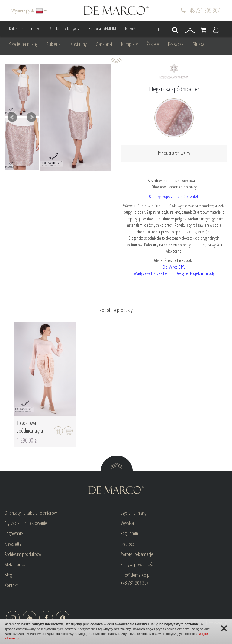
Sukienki (54, 44)
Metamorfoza (16, 564)
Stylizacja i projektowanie (26, 523)
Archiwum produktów (23, 554)
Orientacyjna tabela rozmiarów (31, 513)
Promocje (154, 28)
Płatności (128, 544)
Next (31, 117)
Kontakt (11, 585)
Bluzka (198, 44)
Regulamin (129, 533)
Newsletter (14, 544)
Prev (12, 117)
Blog (8, 575)
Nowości (131, 28)
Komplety (129, 44)
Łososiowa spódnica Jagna (30, 427)
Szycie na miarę (23, 44)
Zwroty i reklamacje (137, 554)
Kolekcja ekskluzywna (65, 28)
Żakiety (153, 44)
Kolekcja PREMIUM (102, 28)
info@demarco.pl (135, 575)
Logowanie (14, 533)
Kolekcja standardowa (25, 28)
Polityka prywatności (137, 564)
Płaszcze (176, 44)
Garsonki (104, 44)
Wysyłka (127, 523)
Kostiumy (79, 44)
